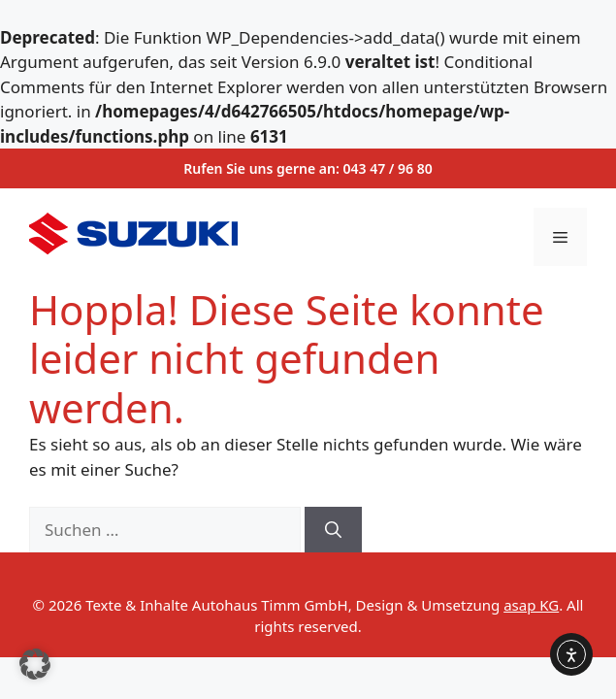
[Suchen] (333, 530)
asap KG (531, 605)
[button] (35, 664)
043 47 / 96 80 (388, 168)
